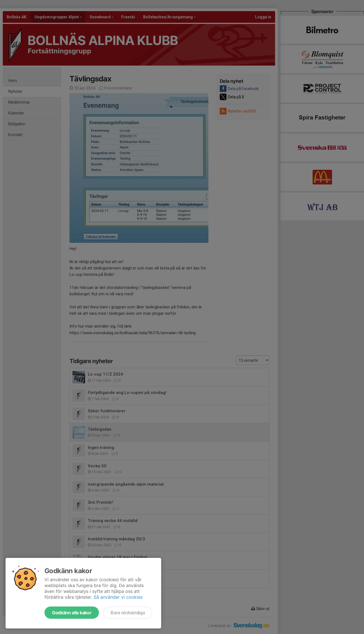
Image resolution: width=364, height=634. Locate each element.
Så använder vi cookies (118, 597)
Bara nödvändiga (128, 613)
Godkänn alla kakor (72, 613)
